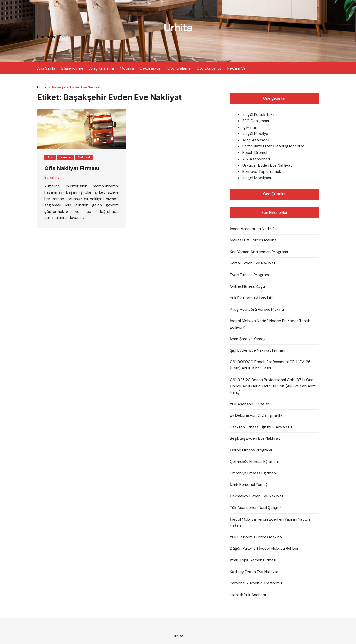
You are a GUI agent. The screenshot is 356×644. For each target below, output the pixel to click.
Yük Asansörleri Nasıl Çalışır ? (256, 508)
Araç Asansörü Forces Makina (257, 309)
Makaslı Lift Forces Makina (253, 240)
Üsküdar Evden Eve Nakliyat (267, 165)
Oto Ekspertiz (209, 68)
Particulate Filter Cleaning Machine (273, 146)
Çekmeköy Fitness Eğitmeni (254, 461)
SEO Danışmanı (256, 121)
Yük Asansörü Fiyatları (250, 404)
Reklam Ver (237, 68)
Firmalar (66, 157)
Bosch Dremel (255, 153)
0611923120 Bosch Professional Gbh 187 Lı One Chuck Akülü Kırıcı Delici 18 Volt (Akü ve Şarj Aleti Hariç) (273, 386)
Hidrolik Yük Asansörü (249, 594)
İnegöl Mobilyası (257, 178)
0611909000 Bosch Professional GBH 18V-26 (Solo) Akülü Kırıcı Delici (270, 365)
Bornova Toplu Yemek (262, 171)
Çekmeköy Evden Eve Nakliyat (257, 496)
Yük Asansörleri (256, 159)
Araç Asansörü (256, 140)
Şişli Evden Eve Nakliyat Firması (257, 350)
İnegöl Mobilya (255, 133)
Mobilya (127, 68)
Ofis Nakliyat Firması (72, 168)
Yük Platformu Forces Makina (256, 537)
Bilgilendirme (72, 68)
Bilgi (50, 157)
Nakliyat (84, 157)
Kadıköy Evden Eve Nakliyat (254, 571)
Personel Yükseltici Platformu (256, 583)
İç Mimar (250, 127)
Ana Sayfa (46, 68)
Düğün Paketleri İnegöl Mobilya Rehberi (265, 548)
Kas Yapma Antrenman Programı (259, 251)
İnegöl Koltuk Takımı (260, 114)
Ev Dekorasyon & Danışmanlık (256, 415)
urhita (55, 177)
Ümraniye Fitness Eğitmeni (253, 473)
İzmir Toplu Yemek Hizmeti (253, 560)
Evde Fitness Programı (250, 274)
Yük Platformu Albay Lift (251, 298)
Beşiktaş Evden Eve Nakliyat (255, 438)
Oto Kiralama (179, 68)
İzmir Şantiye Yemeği (248, 339)
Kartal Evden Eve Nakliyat (253, 263)
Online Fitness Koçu (247, 286)
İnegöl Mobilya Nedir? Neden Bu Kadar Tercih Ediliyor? (270, 324)
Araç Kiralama (102, 68)
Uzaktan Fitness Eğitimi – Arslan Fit (261, 427)
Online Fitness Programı (251, 450)
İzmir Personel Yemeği (249, 484)
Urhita (178, 28)
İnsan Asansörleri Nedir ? (252, 228)
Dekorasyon (151, 68)
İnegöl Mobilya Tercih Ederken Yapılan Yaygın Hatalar (270, 522)
